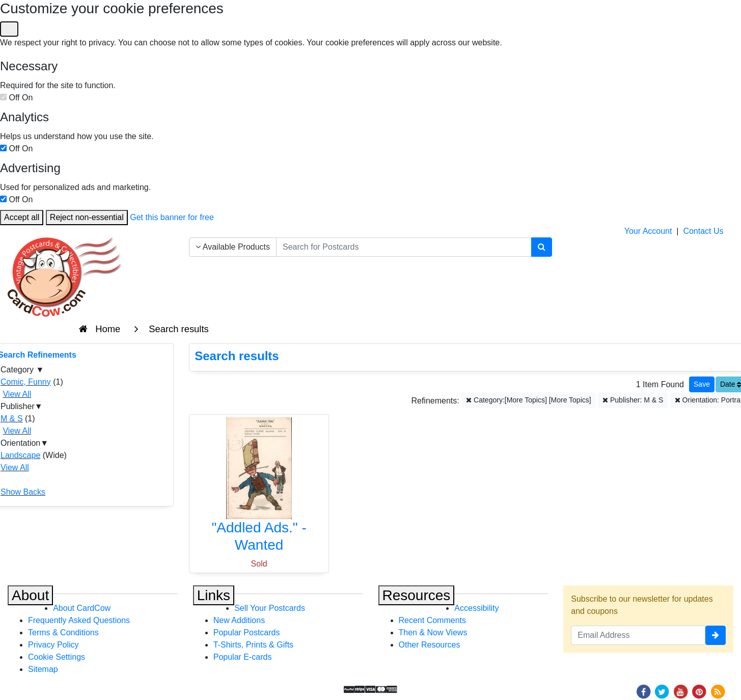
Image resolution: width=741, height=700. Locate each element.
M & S (12, 419)
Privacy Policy (53, 645)
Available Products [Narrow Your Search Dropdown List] (233, 247)
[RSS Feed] (718, 691)
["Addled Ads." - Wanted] (259, 487)
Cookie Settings (57, 657)
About (30, 595)
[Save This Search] (702, 384)
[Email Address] (638, 635)
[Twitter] (662, 691)
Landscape (20, 455)
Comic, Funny (26, 382)
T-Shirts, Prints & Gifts (253, 645)
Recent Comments (433, 620)
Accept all (22, 217)
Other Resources (430, 645)
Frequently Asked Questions (79, 620)
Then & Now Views (433, 632)
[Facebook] (643, 691)
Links (214, 595)
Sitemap (43, 669)
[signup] (716, 635)
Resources (417, 595)
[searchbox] (404, 247)
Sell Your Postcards (270, 608)
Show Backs (23, 492)
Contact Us (703, 231)
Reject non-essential (87, 217)
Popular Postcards (247, 632)
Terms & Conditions (63, 632)
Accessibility (476, 608)
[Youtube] (680, 691)
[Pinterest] (699, 691)
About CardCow (82, 608)
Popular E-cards (243, 657)
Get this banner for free (172, 217)
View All (17, 394)
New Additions (239, 620)
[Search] (542, 247)
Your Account (648, 231)
